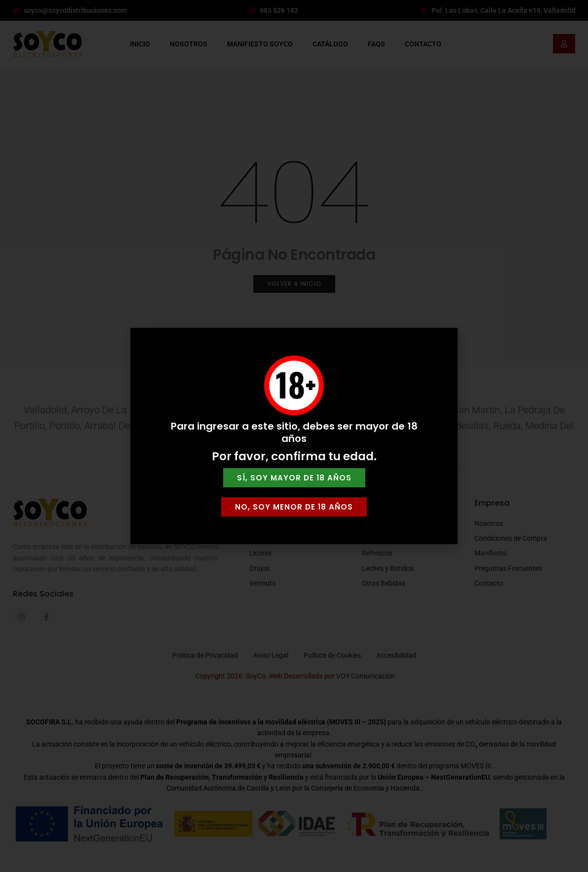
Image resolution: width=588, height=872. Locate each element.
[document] (294, 436)
